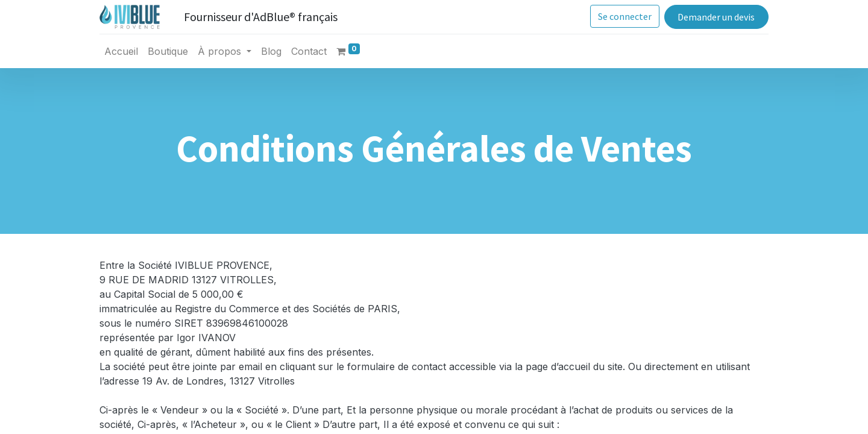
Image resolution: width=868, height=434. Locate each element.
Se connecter (625, 16)
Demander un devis (716, 17)
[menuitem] (121, 51)
